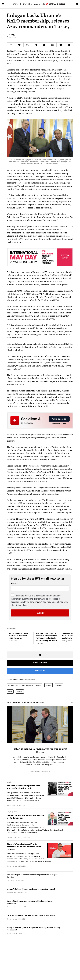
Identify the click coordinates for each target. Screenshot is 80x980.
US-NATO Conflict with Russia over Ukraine (25, 685)
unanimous (45, 186)
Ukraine (59, 685)
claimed (63, 313)
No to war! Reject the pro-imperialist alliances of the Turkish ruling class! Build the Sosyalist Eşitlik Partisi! (47, 637)
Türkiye (49, 685)
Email (14, 584)
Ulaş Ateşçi (11, 34)
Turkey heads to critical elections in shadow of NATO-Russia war (18, 636)
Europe (20, 691)
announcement (14, 233)
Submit (40, 613)
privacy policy (36, 602)
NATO (10, 691)
